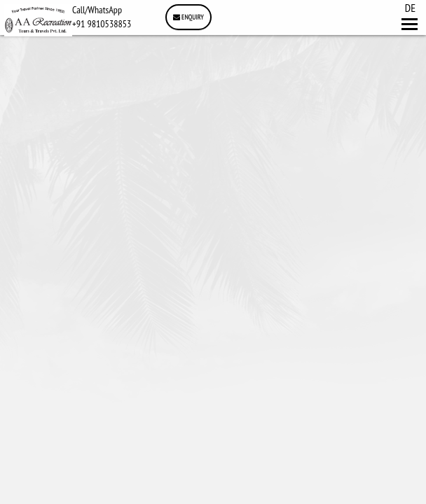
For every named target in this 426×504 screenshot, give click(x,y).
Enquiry (188, 17)
